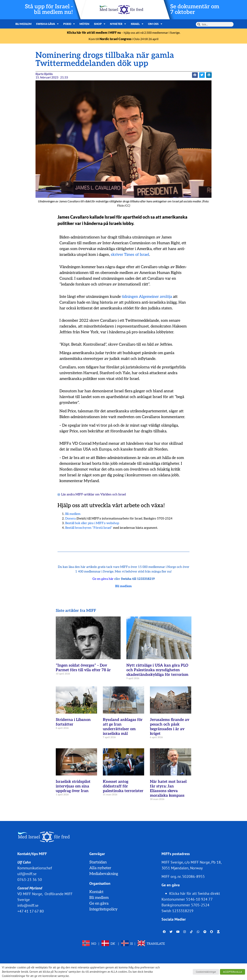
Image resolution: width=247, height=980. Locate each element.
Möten (85, 24)
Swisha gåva (47, 24)
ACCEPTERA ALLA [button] (233, 972)
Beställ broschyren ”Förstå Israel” (89, 528)
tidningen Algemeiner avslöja (147, 297)
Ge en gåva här (103, 579)
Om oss (155, 24)
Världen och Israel (113, 495)
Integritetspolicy (103, 909)
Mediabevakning (104, 874)
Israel (137, 24)
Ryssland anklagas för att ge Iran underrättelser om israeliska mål (123, 727)
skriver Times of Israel (130, 255)
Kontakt (96, 892)
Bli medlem (23, 24)
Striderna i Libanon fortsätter (73, 722)
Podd (69, 24)
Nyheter (118, 24)
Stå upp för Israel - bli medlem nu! (49, 9)
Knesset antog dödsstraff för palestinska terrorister (123, 786)
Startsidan (98, 862)
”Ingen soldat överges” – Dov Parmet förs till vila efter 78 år (83, 668)
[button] (195, 75)
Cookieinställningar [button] (206, 972)
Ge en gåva (99, 903)
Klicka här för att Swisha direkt (195, 893)
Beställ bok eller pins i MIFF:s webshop (92, 523)
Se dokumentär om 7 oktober (195, 9)
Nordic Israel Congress (115, 39)
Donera (70, 519)
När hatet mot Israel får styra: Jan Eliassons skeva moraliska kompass (168, 789)
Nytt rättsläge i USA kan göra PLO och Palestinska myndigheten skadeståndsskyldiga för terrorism (157, 670)
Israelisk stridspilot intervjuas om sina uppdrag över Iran (73, 786)
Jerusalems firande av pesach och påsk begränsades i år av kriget (170, 727)
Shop (100, 24)
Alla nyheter (100, 868)
